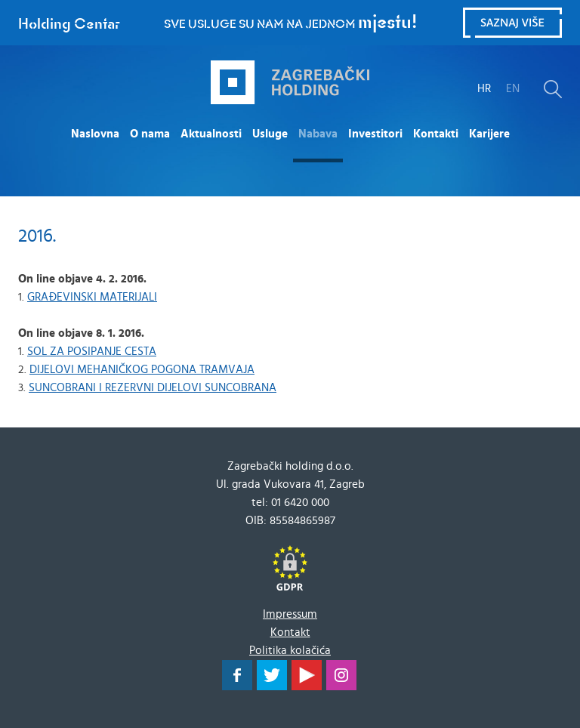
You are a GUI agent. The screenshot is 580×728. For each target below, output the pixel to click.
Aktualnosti (211, 134)
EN (513, 89)
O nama (150, 134)
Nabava (318, 134)
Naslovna (95, 134)
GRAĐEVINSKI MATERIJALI (92, 297)
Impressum (290, 614)
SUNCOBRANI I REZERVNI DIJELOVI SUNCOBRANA (153, 388)
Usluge (270, 134)
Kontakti (436, 134)
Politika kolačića (290, 651)
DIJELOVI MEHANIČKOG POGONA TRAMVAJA (142, 370)
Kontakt (290, 632)
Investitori (375, 134)
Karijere (489, 134)
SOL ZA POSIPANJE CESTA (92, 352)
